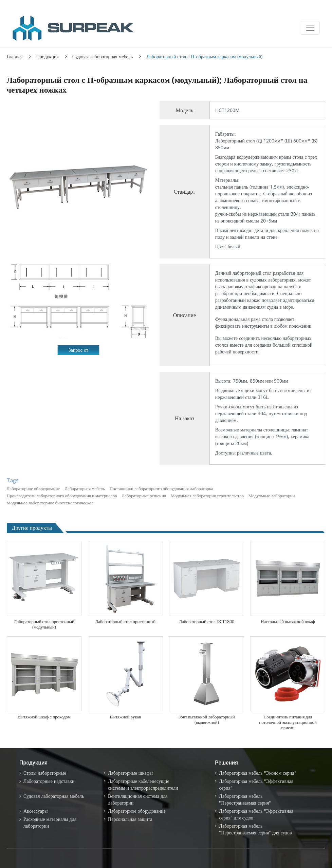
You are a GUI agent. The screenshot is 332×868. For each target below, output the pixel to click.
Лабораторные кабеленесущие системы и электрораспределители (143, 784)
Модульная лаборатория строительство (207, 496)
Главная (15, 56)
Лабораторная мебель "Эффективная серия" (256, 784)
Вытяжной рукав (125, 717)
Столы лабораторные (45, 773)
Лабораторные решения (144, 496)
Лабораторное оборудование (33, 488)
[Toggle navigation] (310, 28)
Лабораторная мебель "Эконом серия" (257, 773)
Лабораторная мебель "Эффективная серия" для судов (256, 814)
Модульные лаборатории (272, 496)
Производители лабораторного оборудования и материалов (62, 496)
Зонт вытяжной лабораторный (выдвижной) (207, 719)
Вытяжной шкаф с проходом (44, 717)
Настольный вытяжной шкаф (288, 621)
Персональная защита (130, 819)
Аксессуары (35, 811)
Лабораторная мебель (85, 488)
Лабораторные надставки (49, 781)
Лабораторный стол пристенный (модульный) (44, 624)
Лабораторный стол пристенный (125, 621)
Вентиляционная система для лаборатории (138, 799)
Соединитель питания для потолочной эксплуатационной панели (288, 722)
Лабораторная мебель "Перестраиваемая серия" (245, 799)
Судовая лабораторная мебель (103, 56)
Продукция (48, 56)
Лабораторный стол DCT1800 (207, 621)
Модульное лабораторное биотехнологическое (50, 503)
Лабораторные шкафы (130, 773)
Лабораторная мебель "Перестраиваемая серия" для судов (255, 829)
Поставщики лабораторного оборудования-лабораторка (161, 488)
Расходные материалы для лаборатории (50, 822)
